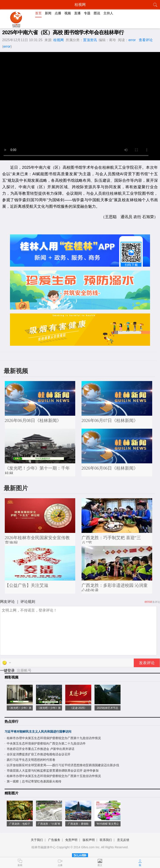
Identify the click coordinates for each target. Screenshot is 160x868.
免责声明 (71, 840)
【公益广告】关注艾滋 (26, 585)
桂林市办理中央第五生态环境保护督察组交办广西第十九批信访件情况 (54, 738)
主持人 (108, 13)
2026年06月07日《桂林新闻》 (110, 420)
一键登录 (8, 671)
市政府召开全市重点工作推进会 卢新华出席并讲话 (41, 749)
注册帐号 (24, 671)
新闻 (48, 13)
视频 (68, 13)
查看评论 (146, 40)
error (132, 40)
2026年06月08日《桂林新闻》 (33, 420)
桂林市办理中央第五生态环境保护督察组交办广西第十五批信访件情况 (54, 776)
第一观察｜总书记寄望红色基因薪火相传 (34, 781)
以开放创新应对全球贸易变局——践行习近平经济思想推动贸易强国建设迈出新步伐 (63, 765)
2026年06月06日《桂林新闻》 (110, 468)
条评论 (156, 602)
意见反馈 (123, 840)
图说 (97, 13)
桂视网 (59, 40)
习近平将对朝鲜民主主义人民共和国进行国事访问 (38, 732)
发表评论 (147, 663)
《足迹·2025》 (78, 708)
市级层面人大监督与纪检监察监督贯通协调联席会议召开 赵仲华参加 (53, 771)
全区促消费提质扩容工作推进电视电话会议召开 (39, 754)
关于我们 (37, 840)
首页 (38, 13)
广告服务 (54, 840)
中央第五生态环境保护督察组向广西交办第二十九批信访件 (46, 743)
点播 (58, 13)
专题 (87, 13)
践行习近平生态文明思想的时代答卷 (31, 760)
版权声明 (89, 840)
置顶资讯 (90, 40)
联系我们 (106, 840)
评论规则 (28, 602)
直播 (77, 13)
